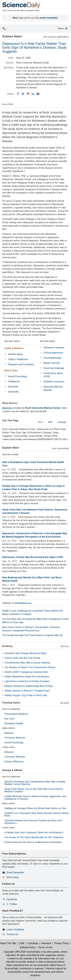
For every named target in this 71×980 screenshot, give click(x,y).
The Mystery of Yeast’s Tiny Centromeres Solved (30, 667)
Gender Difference (14, 762)
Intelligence (14, 381)
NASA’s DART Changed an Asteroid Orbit (26, 672)
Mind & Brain (11, 371)
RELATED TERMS (47, 341)
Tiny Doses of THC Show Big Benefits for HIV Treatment (34, 837)
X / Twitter (12, 904)
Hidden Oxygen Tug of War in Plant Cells (26, 695)
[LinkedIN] (33, 94)
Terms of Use (45, 947)
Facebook (12, 899)
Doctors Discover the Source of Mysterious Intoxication (33, 842)
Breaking (7, 646)
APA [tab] (50, 422)
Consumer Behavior (15, 738)
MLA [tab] (41, 422)
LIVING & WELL (9, 747)
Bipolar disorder (52, 363)
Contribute (33, 943)
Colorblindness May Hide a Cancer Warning (27, 663)
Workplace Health (14, 723)
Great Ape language (54, 368)
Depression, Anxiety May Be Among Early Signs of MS (32, 557)
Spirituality (13, 392)
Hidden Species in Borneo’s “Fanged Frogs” (27, 691)
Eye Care (9, 719)
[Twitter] (23, 94)
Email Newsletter (15, 873)
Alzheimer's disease (54, 348)
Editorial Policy (28, 947)
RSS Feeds (13, 877)
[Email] (38, 94)
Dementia (13, 387)
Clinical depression (53, 353)
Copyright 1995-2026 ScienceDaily (22, 952)
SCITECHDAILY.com (23, 603)
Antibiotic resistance (54, 382)
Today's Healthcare (18, 359)
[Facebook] (18, 94)
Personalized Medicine (16, 714)
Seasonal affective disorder (53, 388)
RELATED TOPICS (12, 341)
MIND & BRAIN (8, 728)
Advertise (46, 943)
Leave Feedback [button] (15, 930)
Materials (7, 408)
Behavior (9, 733)
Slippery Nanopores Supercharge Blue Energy (29, 686)
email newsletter (49, 18)
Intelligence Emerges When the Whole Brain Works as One (35, 808)
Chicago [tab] (62, 422)
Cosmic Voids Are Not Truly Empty (22, 658)
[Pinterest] (28, 94)
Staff (22, 943)
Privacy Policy (62, 943)
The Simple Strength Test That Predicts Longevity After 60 (32, 635)
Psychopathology (52, 358)
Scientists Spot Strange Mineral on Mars (25, 653)
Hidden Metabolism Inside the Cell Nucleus (27, 677)
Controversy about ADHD (53, 375)
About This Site (8, 943)
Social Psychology (17, 376)
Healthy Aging (15, 354)
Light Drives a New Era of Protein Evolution (27, 681)
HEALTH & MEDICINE (11, 709)
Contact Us (12, 934)
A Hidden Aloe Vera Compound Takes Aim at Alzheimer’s (34, 832)
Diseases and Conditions (21, 364)
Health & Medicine (14, 348)
